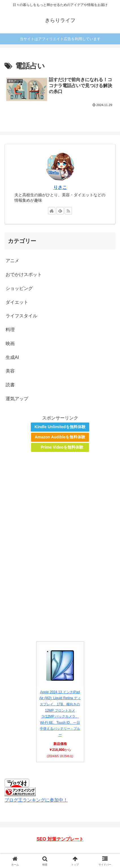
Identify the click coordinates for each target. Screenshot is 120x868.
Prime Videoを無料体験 (62, 447)
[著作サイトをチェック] (52, 211)
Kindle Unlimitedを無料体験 (60, 427)
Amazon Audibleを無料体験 (60, 437)
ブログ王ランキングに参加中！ (36, 800)
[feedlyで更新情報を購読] (60, 211)
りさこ (60, 187)
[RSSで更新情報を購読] (68, 211)
